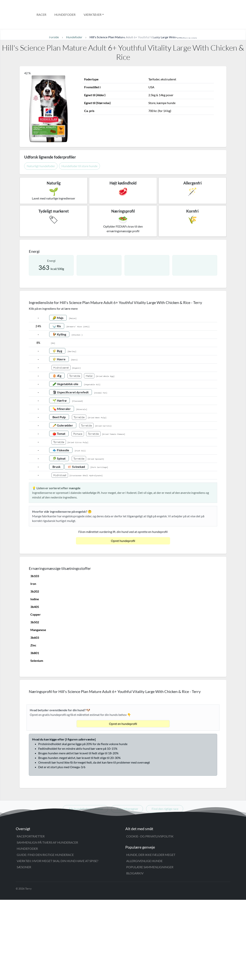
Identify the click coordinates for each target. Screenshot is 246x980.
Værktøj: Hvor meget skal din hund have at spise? (57, 941)
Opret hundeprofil (123, 524)
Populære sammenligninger (150, 947)
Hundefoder (65, 6)
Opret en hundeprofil (123, 804)
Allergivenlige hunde (144, 941)
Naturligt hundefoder (41, 150)
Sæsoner (24, 947)
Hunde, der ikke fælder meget (151, 935)
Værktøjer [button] (93, 6)
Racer (41, 6)
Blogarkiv (135, 953)
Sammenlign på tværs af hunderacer (47, 923)
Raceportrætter (31, 916)
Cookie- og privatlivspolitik (150, 916)
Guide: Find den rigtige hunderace (45, 935)
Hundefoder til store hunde (79, 150)
